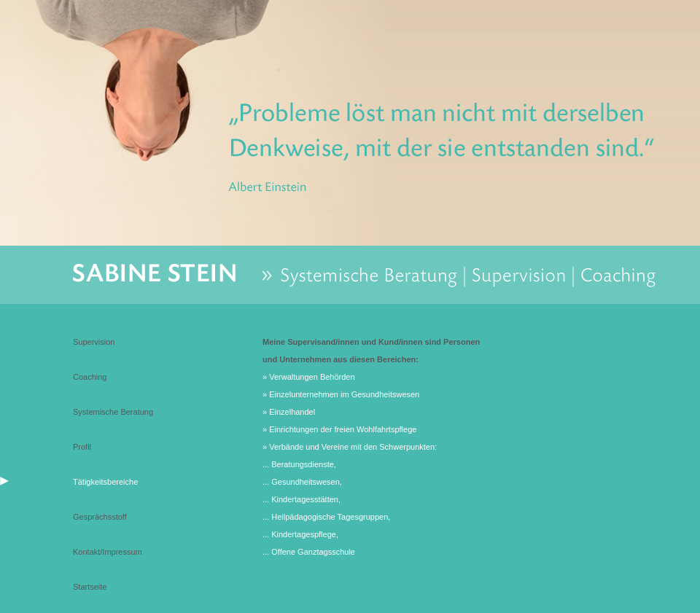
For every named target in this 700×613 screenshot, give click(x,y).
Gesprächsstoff (100, 517)
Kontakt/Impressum (108, 552)
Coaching (90, 377)
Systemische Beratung (113, 412)
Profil (82, 447)
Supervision (94, 342)
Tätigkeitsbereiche (105, 482)
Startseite (90, 587)
